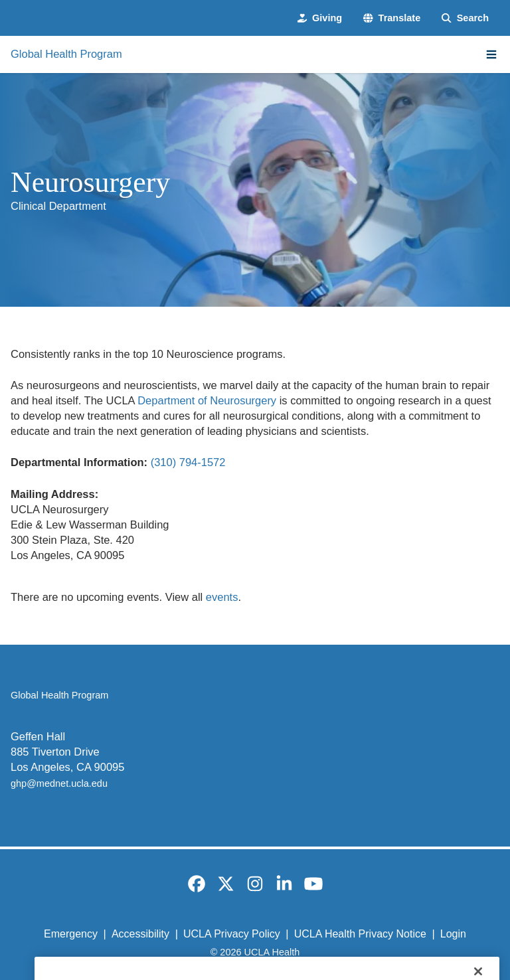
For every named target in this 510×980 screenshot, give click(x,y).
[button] (392, 18)
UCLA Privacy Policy (232, 934)
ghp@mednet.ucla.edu (59, 783)
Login (453, 934)
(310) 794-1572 (188, 462)
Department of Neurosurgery (207, 400)
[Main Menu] (491, 54)
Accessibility (140, 934)
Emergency (71, 934)
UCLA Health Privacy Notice (360, 934)
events (222, 597)
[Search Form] (465, 18)
